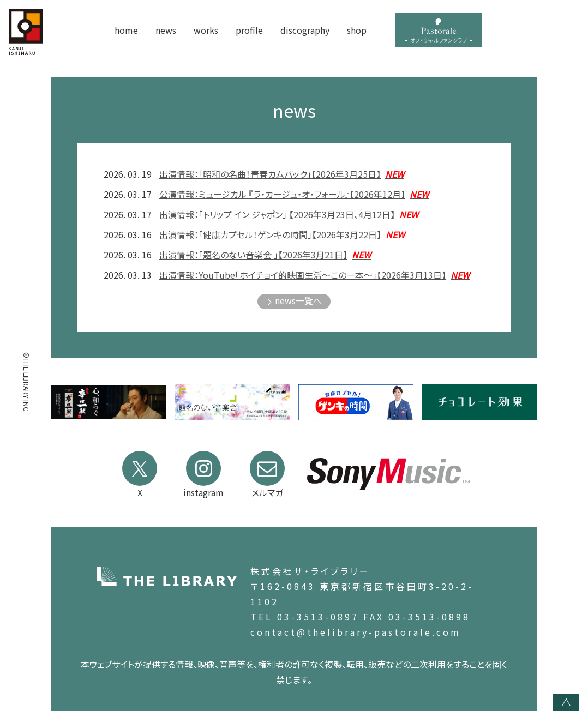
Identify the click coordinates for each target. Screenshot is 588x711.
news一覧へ (298, 300)
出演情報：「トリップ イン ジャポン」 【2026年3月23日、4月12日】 (289, 214)
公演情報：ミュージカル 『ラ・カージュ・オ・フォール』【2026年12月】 (294, 194)
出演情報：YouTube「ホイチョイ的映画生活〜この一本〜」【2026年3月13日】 (314, 275)
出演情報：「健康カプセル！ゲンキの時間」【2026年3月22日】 (282, 234)
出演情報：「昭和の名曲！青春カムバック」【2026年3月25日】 (282, 174)
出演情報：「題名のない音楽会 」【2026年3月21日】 (265, 255)
